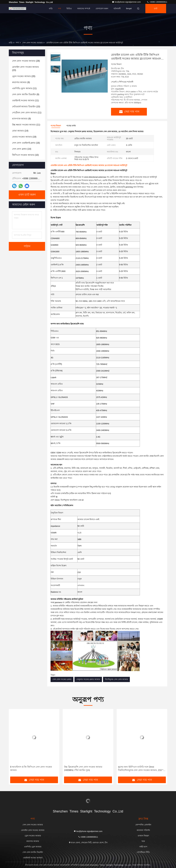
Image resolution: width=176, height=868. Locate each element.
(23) (25, 69)
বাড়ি (51, 9)
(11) (24, 88)
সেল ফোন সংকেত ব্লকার (62, 679)
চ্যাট (156, 9)
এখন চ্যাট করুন (27, 195)
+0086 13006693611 (157, 2)
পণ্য (59, 9)
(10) (26, 107)
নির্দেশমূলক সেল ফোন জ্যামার (116, 679)
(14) (20, 131)
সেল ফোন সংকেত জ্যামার (32, 43)
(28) (26, 61)
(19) (24, 137)
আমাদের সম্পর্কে (84, 9)
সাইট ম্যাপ (143, 847)
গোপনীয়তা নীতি (143, 852)
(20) (24, 76)
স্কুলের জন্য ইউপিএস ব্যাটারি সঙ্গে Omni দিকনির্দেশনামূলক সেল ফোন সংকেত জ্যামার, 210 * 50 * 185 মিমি (141, 769)
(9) (21, 82)
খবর (143, 841)
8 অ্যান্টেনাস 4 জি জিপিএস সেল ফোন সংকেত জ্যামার (31, 768)
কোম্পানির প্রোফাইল (143, 825)
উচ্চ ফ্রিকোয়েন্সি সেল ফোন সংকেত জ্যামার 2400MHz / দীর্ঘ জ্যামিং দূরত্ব (83, 768)
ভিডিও (69, 9)
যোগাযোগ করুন (102, 9)
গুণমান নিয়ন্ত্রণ (143, 836)
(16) (26, 143)
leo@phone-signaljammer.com (127, 2)
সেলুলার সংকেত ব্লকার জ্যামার (88, 679)
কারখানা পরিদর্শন (143, 830)
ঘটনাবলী (117, 9)
